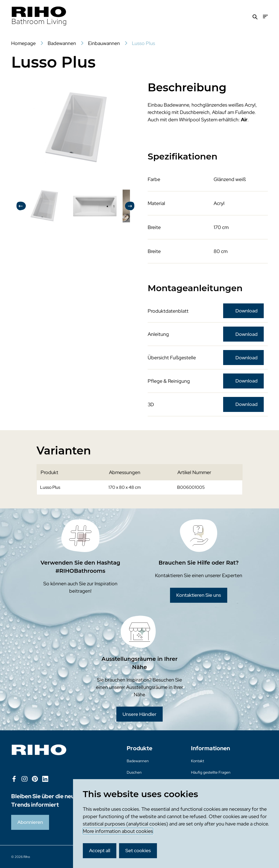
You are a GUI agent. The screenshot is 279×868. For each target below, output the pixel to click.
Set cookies (138, 850)
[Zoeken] (255, 16)
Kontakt (198, 761)
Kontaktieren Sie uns (199, 595)
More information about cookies (118, 831)
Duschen (134, 772)
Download (246, 311)
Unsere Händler (140, 714)
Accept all (100, 850)
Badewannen (138, 761)
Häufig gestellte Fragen (211, 772)
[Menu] (265, 16)
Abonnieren (30, 822)
